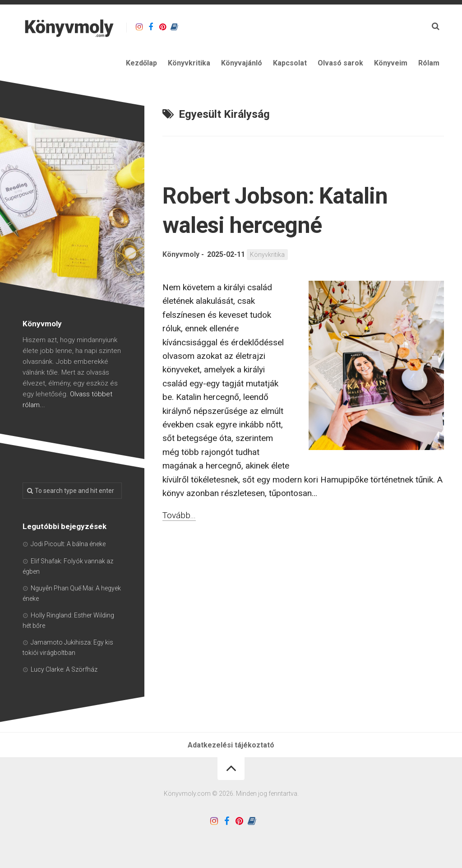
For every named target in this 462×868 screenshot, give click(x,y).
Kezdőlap (141, 63)
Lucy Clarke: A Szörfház (64, 669)
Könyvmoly (181, 254)
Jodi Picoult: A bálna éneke (68, 544)
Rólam (429, 63)
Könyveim (391, 63)
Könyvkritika (189, 63)
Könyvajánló (242, 63)
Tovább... (179, 515)
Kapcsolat (290, 63)
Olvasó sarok (340, 63)
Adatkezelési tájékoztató (231, 745)
